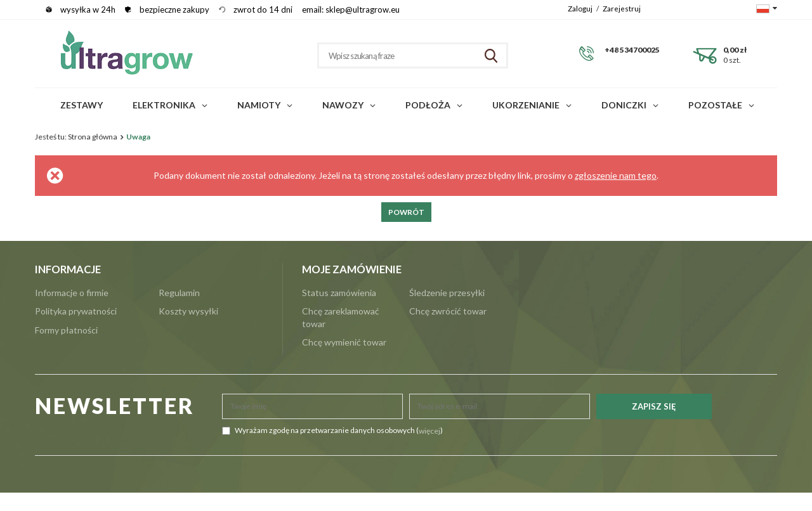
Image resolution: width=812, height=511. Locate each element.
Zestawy (82, 105)
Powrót (406, 212)
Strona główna (93, 137)
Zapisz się (654, 406)
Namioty (259, 105)
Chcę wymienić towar (344, 342)
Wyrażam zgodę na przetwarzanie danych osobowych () (332, 430)
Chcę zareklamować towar (341, 317)
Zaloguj (581, 8)
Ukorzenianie (526, 105)
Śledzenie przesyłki (447, 293)
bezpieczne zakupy (174, 10)
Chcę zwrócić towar (448, 311)
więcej (429, 431)
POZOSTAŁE (715, 105)
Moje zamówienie (352, 269)
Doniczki (624, 105)
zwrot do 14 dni (263, 10)
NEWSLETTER (115, 406)
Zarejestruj (622, 8)
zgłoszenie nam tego (616, 175)
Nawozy (343, 105)
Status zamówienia (339, 293)
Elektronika (164, 105)
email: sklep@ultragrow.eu (351, 10)
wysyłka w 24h (88, 10)
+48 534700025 (632, 50)
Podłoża (428, 105)
